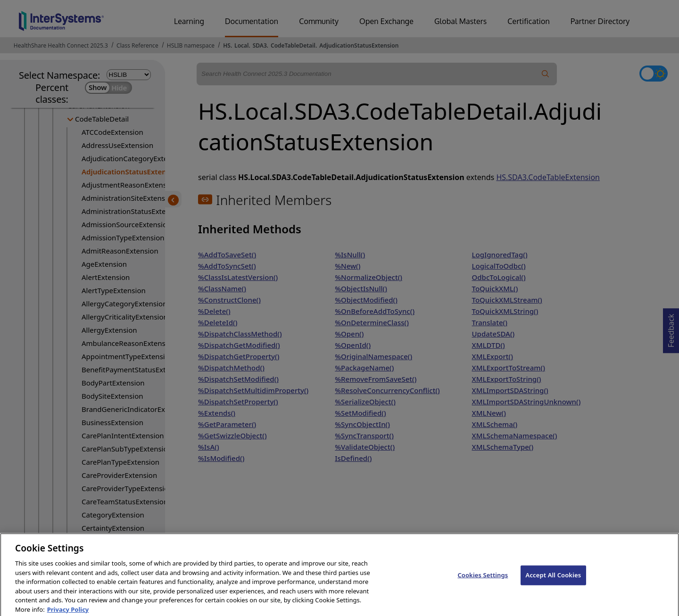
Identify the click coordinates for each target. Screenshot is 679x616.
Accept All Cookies (554, 581)
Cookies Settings (483, 581)
